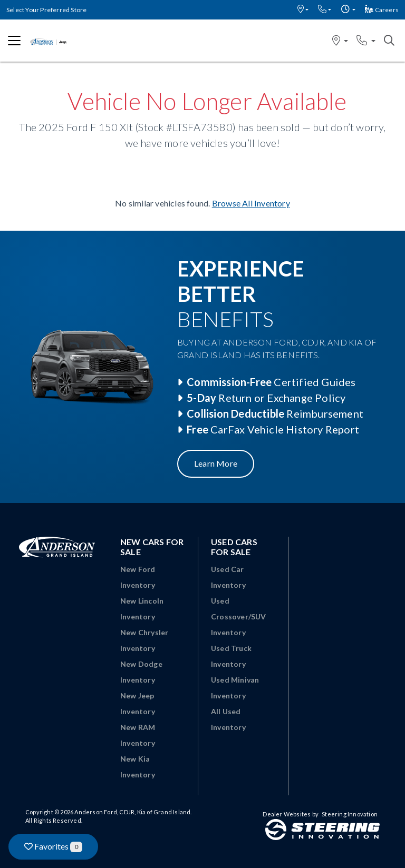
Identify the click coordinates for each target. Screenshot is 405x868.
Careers (382, 10)
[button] (303, 10)
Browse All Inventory (251, 203)
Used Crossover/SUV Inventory (239, 617)
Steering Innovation (350, 814)
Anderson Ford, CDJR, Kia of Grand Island (132, 812)
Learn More (216, 463)
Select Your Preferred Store (46, 10)
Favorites (53, 847)
